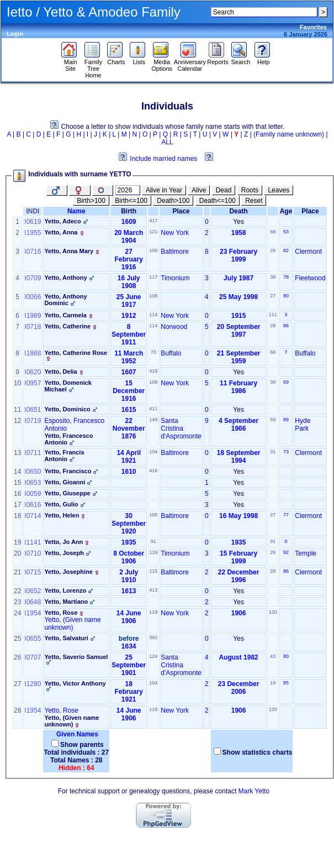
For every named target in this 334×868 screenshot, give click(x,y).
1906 (239, 613)
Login (15, 34)
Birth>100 (91, 201)
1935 (129, 542)
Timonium (175, 278)
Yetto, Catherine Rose (76, 353)
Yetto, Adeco (62, 221)
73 (286, 452)
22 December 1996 (239, 576)
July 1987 (238, 278)
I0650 (33, 472)
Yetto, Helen (62, 515)
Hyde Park (303, 425)
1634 (129, 646)
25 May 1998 (238, 297)
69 (286, 382)
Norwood (174, 327)
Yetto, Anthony (65, 278)
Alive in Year (164, 190)
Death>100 (173, 201)
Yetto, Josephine (68, 572)
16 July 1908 (129, 282)
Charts (116, 59)
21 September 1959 (239, 357)
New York (175, 233)
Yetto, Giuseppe (67, 493)
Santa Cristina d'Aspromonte (181, 428)
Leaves (279, 190)
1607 (129, 372)
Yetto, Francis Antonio (64, 456)
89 (286, 420)
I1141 (33, 542)
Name (76, 211)
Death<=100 (218, 201)
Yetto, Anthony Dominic (65, 300)
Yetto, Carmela (65, 315)
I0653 (33, 483)
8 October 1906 (129, 557)
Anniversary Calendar (190, 62)
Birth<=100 (131, 201)
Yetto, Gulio (61, 504)
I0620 (33, 372)
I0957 (33, 383)
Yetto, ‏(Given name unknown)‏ (72, 624)
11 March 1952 (129, 357)
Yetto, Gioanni (65, 482)
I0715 (33, 572)
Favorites (313, 27)
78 (286, 277)
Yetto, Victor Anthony (75, 683)
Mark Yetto (254, 791)
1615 (129, 410)
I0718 (33, 327)
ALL (167, 142)
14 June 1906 (129, 617)
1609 (129, 222)
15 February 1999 (238, 557)
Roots (250, 190)
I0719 (33, 421)
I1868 (33, 353)
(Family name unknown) (289, 134)
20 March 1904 (129, 237)
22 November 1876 (129, 428)
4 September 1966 (238, 425)
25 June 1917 (129, 301)
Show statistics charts (258, 752)
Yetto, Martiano (66, 602)
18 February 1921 (129, 692)
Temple (306, 553)
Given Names (76, 734)
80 (286, 296)
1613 (129, 591)
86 (286, 326)
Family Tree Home (94, 66)
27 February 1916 (129, 259)
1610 (129, 472)
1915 (239, 316)
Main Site (70, 62)
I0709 (33, 278)
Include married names (163, 159)
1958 (239, 233)
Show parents (82, 745)
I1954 (33, 613)
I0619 (33, 222)
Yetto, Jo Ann (63, 542)
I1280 (33, 684)
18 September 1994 (239, 457)
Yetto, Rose (61, 613)
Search (240, 59)
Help (264, 59)
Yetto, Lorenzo (65, 590)
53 (286, 232)
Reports (218, 59)
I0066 (33, 297)
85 (286, 683)
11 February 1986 (238, 387)
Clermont (308, 252)
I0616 (33, 505)
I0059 (33, 494)
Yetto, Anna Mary (69, 251)
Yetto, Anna (61, 232)
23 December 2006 (239, 688)
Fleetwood (310, 278)
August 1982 (238, 657)
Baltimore (175, 252)
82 (286, 250)
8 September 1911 (129, 334)
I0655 (33, 639)
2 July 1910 (129, 576)
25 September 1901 (129, 665)
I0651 (33, 410)
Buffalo (171, 353)
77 (286, 515)
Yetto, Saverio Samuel (76, 657)
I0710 (33, 553)
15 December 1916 (129, 391)
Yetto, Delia (60, 372)
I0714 (33, 516)
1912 (129, 316)
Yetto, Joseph (64, 553)
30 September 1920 (129, 524)
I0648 (33, 602)
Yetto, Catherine (67, 326)
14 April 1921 (129, 457)
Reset (254, 201)
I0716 (33, 252)
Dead (224, 190)
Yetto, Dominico (67, 409)
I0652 (33, 591)
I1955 (33, 233)
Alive (199, 190)
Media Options (162, 62)
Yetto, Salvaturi (66, 638)
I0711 (33, 453)
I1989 (33, 316)
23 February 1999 (238, 255)
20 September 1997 (239, 331)
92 (286, 552)
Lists (139, 59)
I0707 (33, 657)
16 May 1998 (238, 516)
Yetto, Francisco (68, 471)
